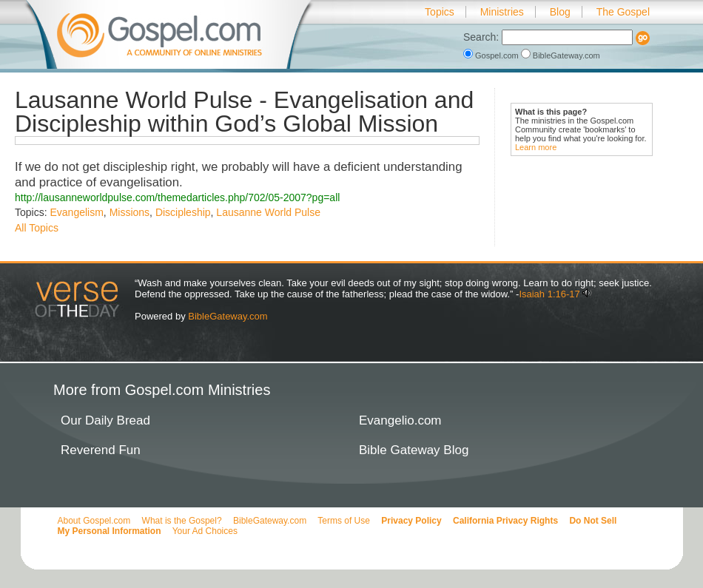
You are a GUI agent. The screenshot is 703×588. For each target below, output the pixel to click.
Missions (129, 212)
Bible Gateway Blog (414, 450)
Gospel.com (492, 55)
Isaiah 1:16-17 (549, 294)
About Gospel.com (94, 521)
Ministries (502, 12)
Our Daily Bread (105, 420)
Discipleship (183, 212)
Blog (560, 12)
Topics (440, 12)
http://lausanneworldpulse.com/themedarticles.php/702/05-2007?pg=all (177, 197)
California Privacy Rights (505, 521)
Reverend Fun (101, 450)
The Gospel (623, 12)
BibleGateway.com (561, 55)
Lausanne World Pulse (268, 212)
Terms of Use (344, 521)
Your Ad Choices (205, 531)
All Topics (37, 228)
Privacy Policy (411, 521)
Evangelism (76, 212)
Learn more (536, 147)
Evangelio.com (400, 420)
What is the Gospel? (182, 521)
